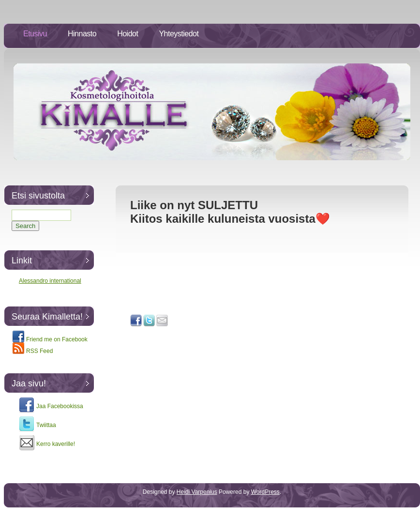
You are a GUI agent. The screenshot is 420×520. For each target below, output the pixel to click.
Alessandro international (50, 281)
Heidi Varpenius (197, 492)
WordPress (265, 492)
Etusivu (35, 34)
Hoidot (127, 34)
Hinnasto (82, 34)
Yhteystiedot (179, 34)
